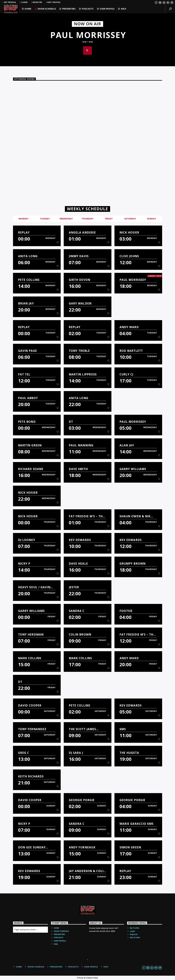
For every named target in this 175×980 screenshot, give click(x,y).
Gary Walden (80, 303)
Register (37, 2)
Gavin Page (28, 351)
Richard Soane (31, 469)
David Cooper (30, 705)
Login (23, 2)
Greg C (24, 753)
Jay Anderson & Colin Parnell (87, 871)
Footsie (126, 611)
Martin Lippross (83, 374)
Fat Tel (24, 374)
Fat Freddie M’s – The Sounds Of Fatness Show (87, 516)
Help (124, 9)
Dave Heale (78, 564)
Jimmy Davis (79, 256)
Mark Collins (30, 658)
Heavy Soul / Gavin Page (34, 587)
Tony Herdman (31, 634)
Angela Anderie (82, 232)
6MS (123, 729)
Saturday (130, 219)
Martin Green (30, 445)
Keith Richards (31, 776)
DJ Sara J (76, 753)
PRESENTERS (69, 9)
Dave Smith (78, 469)
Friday (109, 219)
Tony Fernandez (32, 729)
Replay (24, 232)
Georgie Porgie (82, 800)
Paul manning (81, 445)
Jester (74, 587)
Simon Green (130, 847)
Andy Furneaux (82, 847)
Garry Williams (133, 469)
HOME (28, 9)
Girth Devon (80, 280)
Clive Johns (129, 256)
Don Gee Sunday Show (32, 847)
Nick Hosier (129, 232)
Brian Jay (26, 303)
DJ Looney (27, 540)
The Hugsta (129, 753)
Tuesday (45, 219)
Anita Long (28, 256)
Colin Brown (80, 634)
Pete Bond (27, 422)
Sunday (151, 219)
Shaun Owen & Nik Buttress (135, 516)
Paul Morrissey (88, 35)
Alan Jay (127, 445)
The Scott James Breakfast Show (83, 729)
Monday (24, 219)
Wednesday (66, 219)
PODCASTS (88, 9)
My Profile (9, 2)
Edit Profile (53, 2)
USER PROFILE (107, 9)
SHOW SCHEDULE (47, 9)
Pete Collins (29, 280)
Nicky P (24, 564)
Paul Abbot (28, 398)
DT (71, 422)
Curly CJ (127, 374)
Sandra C (77, 611)
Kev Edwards (80, 540)
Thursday (87, 219)
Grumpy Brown (133, 564)
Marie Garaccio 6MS (137, 824)
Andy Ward (129, 327)
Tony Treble (79, 351)
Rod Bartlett (131, 351)
